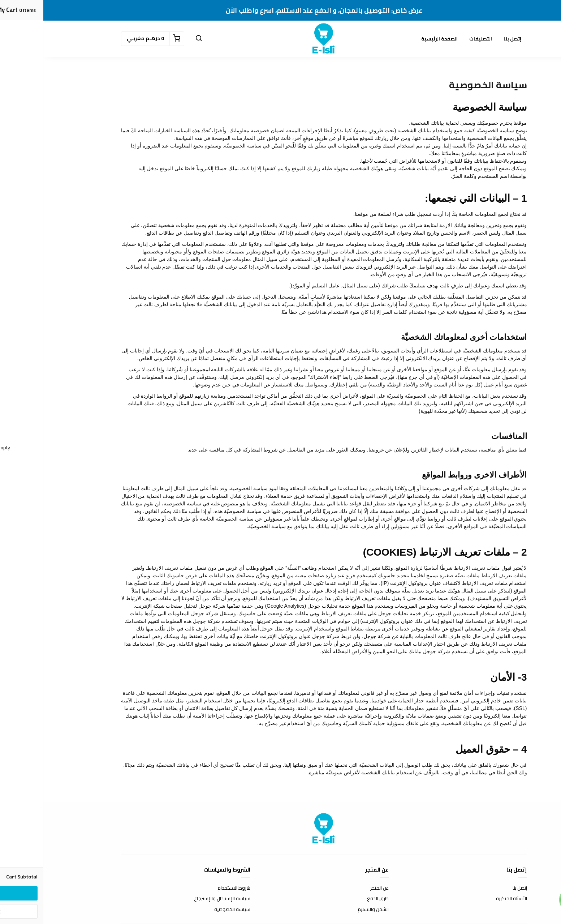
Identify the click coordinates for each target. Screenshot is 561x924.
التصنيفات (437, 39)
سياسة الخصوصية (189, 910)
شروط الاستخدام (191, 888)
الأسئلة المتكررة (468, 899)
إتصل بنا (469, 39)
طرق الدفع (335, 899)
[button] (155, 39)
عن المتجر (336, 888)
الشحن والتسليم (330, 910)
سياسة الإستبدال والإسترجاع (179, 899)
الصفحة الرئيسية (396, 39)
